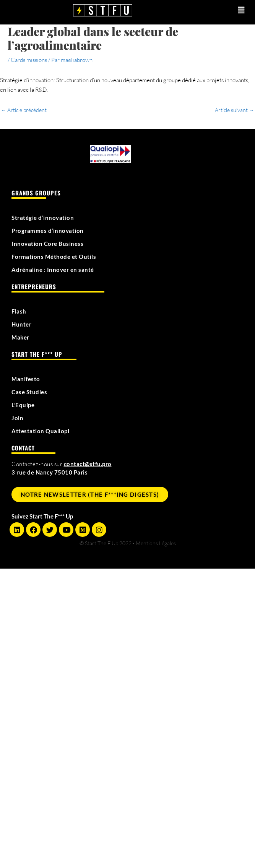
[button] (227, 10)
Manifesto (26, 379)
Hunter (21, 324)
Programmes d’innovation (48, 231)
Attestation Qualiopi (40, 431)
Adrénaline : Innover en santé (53, 270)
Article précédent (24, 110)
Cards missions (29, 60)
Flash (19, 311)
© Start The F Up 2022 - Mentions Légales (128, 543)
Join (17, 418)
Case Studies (29, 392)
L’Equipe (23, 405)
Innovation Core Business (47, 244)
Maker (20, 337)
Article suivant (235, 110)
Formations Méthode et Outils (54, 257)
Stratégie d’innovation (43, 218)
